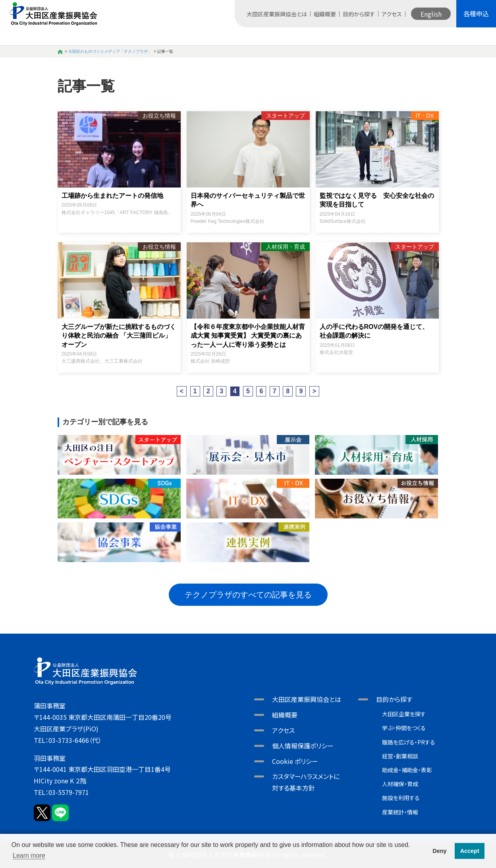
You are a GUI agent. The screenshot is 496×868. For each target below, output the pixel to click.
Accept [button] (470, 851)
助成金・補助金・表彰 (407, 770)
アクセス (392, 14)
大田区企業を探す (404, 714)
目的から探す (359, 14)
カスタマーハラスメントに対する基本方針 (306, 782)
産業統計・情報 (400, 812)
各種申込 (476, 14)
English (431, 14)
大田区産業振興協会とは (277, 14)
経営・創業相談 (400, 756)
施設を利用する (401, 798)
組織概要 (325, 14)
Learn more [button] (29, 855)
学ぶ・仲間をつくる (404, 728)
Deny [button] (439, 851)
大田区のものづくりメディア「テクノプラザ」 (110, 51)
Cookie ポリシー (295, 761)
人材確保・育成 (400, 784)
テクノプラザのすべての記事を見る (248, 595)
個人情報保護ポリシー (303, 746)
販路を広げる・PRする (409, 742)
